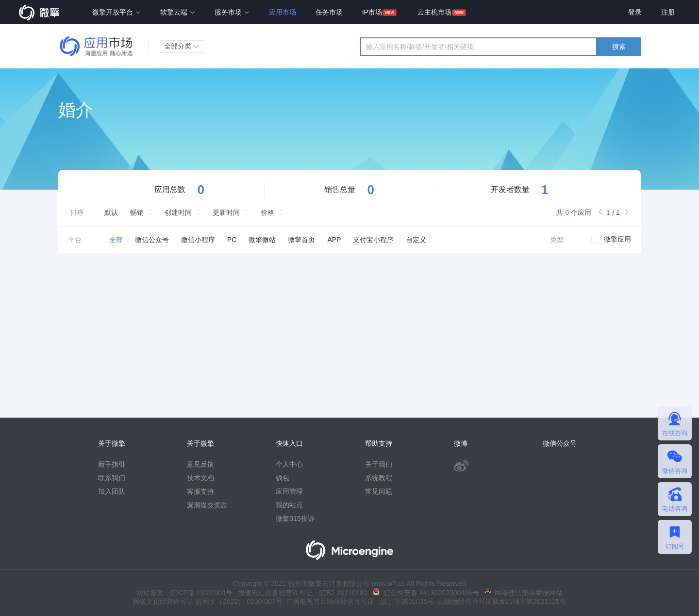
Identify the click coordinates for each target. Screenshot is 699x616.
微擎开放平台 (116, 12)
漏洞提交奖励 (207, 505)
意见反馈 (200, 464)
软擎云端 (178, 12)
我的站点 (289, 505)
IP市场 (372, 12)
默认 (111, 212)
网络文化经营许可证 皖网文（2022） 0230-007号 (207, 601)
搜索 (619, 47)
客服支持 (200, 491)
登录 (635, 12)
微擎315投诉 (295, 519)
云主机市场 (434, 12)
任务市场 (329, 12)
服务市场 (232, 12)
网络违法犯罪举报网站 (524, 593)
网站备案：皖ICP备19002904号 (184, 593)
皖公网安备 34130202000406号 (426, 593)
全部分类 (182, 46)
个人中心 (289, 464)
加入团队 (112, 491)
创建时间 (178, 212)
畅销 (137, 212)
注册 (668, 12)
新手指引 (112, 464)
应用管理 (289, 491)
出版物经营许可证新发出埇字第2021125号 (500, 601)
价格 (267, 212)
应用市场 (283, 12)
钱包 (283, 478)
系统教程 (379, 478)
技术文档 (200, 478)
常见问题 (379, 491)
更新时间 (226, 212)
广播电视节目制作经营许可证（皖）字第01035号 (358, 601)
